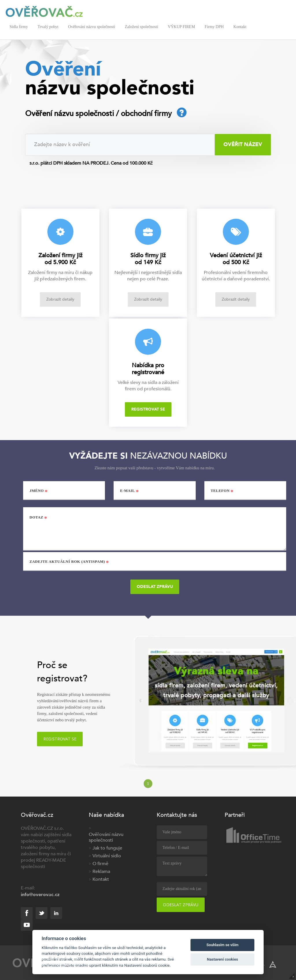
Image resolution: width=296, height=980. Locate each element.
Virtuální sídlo (107, 856)
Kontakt (240, 27)
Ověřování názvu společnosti (92, 27)
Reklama (101, 871)
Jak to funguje (107, 848)
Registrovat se (148, 409)
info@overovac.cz (40, 895)
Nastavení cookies (223, 959)
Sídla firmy (19, 27)
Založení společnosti (141, 27)
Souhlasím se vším (222, 945)
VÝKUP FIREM (182, 27)
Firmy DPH (214, 27)
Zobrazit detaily (60, 299)
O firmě (100, 864)
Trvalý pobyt (48, 27)
